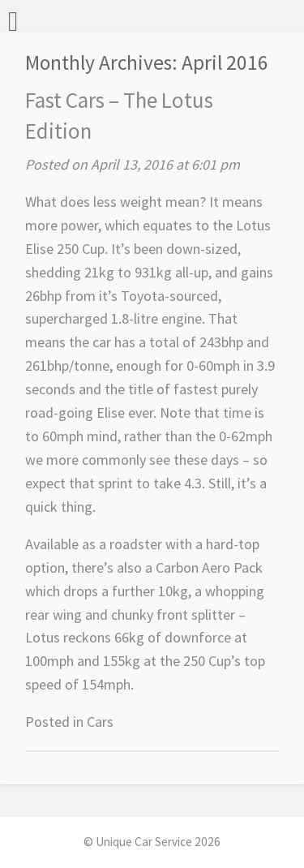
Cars (100, 722)
